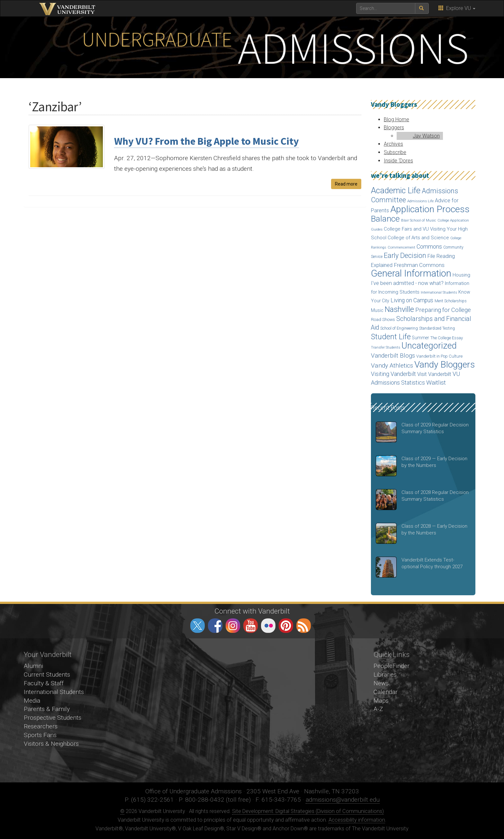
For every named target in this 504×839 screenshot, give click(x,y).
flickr (268, 626)
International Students (54, 692)
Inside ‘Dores (398, 161)
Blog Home (396, 119)
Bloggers (394, 128)
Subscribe (395, 152)
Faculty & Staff (44, 683)
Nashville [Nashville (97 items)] (399, 309)
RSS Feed (304, 626)
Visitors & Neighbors (51, 744)
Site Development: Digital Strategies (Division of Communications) (308, 811)
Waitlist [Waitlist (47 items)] (436, 383)
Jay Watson (426, 136)
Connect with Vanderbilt (252, 611)
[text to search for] (386, 8)
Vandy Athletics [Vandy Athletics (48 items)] (392, 365)
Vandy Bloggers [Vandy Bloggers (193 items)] (445, 365)
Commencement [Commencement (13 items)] (401, 247)
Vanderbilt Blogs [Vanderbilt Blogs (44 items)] (393, 356)
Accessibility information (357, 820)
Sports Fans (40, 735)
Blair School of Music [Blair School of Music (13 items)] (419, 220)
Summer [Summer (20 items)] (421, 338)
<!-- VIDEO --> (252, 710)
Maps (381, 701)
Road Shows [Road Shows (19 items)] (383, 319)
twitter (198, 626)
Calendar (386, 692)
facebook (215, 626)
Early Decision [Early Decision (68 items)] (405, 255)
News (381, 683)
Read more (346, 184)
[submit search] (422, 8)
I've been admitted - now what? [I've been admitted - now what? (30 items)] (407, 283)
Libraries (385, 675)
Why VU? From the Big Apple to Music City (207, 141)
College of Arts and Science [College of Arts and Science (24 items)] (418, 238)
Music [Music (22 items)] (377, 310)
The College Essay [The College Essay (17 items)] (447, 338)
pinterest (286, 626)
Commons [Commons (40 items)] (429, 246)
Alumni (33, 666)
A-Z (378, 709)
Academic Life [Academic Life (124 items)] (396, 191)
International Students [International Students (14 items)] (439, 292)
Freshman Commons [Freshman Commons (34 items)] (419, 265)
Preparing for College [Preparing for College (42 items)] (443, 310)
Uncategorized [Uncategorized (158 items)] (429, 346)
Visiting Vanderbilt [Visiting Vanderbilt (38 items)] (393, 374)
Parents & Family (47, 709)
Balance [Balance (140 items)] (385, 219)
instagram (233, 626)
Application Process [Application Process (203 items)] (430, 209)
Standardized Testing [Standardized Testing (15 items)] (437, 328)
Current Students (47, 675)
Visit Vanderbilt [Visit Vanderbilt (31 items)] (434, 374)
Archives (393, 144)
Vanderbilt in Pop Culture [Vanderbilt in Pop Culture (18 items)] (439, 356)
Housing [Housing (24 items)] (461, 275)
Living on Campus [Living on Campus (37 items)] (412, 300)
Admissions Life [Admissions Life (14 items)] (420, 201)
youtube (251, 626)
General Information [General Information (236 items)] (411, 273)
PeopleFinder (392, 666)
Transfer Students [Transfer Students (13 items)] (386, 347)
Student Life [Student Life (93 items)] (391, 337)
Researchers (41, 726)
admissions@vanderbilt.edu (343, 800)
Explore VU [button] (457, 8)
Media (32, 701)
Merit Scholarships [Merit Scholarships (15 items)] (451, 301)
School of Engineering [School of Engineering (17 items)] (399, 328)
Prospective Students (53, 718)
